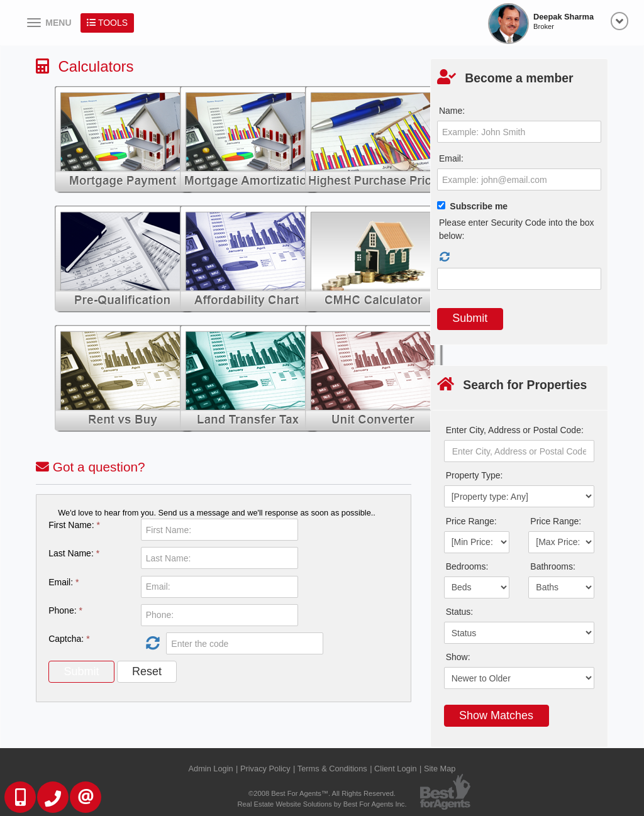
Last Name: (74, 553)
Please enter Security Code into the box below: (517, 229)
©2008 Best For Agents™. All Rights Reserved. (322, 793)
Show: (458, 657)
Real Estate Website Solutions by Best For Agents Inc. (322, 804)
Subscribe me (479, 206)
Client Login (396, 769)
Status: (460, 612)
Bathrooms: (553, 566)
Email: (64, 582)
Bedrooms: (467, 566)
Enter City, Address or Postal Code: (515, 430)
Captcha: (69, 639)
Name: (452, 111)
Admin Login (211, 769)
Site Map (440, 769)
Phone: (65, 610)
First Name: (74, 525)
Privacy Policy (265, 769)
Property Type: (475, 475)
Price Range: (471, 521)
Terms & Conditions (332, 769)
